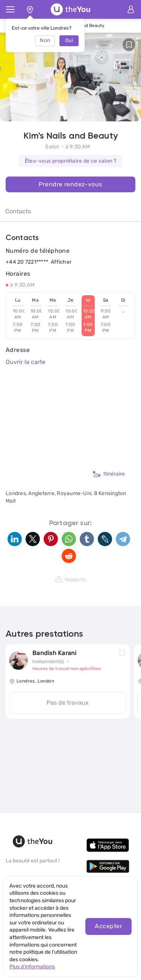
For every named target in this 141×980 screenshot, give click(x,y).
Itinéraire (109, 474)
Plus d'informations (32, 967)
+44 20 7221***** (27, 262)
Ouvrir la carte (26, 362)
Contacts (18, 211)
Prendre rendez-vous (70, 184)
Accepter (108, 926)
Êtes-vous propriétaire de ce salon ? (71, 161)
